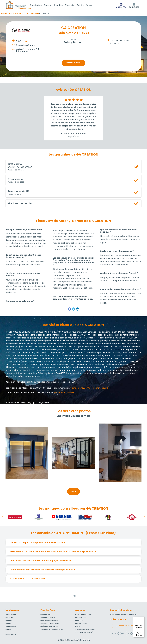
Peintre (83, 5)
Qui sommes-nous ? (83, 614)
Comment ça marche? (84, 632)
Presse (78, 626)
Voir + (73, 492)
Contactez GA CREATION (18, 393)
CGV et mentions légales (85, 629)
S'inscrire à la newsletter (126, 626)
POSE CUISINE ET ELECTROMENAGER (27, 579)
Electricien (73, 5)
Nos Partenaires (81, 623)
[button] (2, 518)
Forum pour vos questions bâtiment (124, 614)
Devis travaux (11, 635)
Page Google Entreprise (49, 620)
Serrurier (51, 5)
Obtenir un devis (73, 63)
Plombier (62, 5)
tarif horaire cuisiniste (64, 393)
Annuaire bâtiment (48, 617)
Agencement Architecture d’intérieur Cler (90, 388)
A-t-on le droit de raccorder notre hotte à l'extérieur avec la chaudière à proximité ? (53, 552)
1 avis (26, 41)
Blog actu (79, 620)
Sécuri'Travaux (11, 614)
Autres (92, 5)
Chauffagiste (39, 5)
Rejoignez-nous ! (82, 617)
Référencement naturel (49, 626)
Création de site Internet (50, 623)
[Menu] (143, 618)
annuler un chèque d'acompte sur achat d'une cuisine (37, 543)
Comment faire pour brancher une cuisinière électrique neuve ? (42, 570)
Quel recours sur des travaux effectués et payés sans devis (40, 561)
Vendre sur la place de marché (52, 629)
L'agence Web (46, 614)
